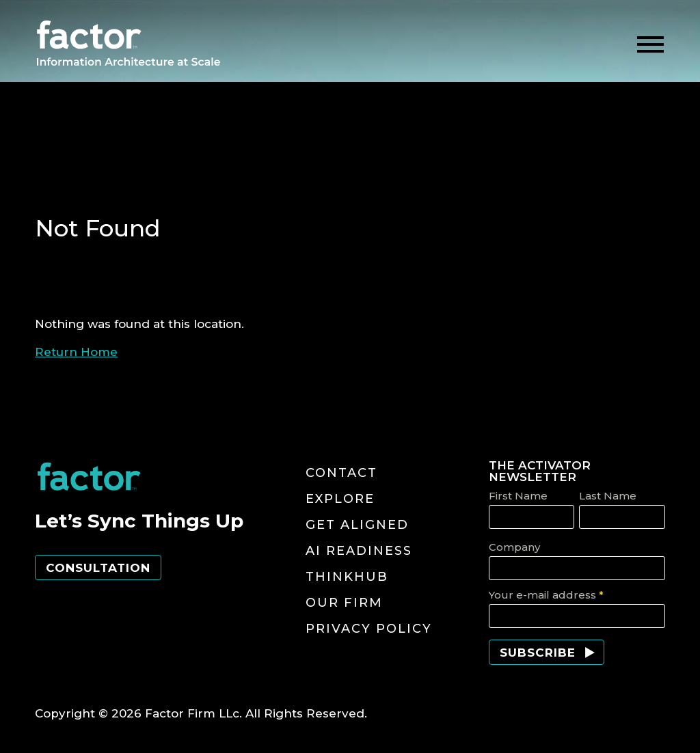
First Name (518, 496)
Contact (341, 473)
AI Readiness (359, 551)
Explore (340, 499)
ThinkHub (347, 577)
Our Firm (344, 603)
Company (514, 547)
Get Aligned (357, 525)
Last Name (608, 496)
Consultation (98, 568)
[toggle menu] (650, 45)
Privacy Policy (369, 629)
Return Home (76, 352)
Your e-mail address (546, 595)
